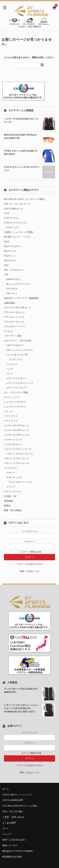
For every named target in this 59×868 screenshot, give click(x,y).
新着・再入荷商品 (13, 510)
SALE (6, 265)
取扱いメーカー (10, 846)
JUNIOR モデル (13, 279)
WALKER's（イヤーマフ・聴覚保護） (22, 298)
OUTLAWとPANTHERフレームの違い (20, 806)
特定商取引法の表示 (12, 857)
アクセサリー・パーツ (15, 327)
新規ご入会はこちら (30, 571)
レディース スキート (16, 378)
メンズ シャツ (15, 360)
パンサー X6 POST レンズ (16, 430)
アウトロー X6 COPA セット (18, 308)
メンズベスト (11, 468)
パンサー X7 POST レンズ (16, 435)
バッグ (10, 369)
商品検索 (8, 501)
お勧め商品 (9, 303)
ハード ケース (11, 421)
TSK (6, 275)
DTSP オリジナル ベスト (16, 223)
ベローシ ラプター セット (17, 459)
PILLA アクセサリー (13, 246)
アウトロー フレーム (14, 322)
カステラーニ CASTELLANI (18, 341)
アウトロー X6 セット (15, 312)
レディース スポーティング (20, 383)
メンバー (7, 834)
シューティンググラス (15, 402)
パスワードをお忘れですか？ (30, 564)
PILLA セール (10, 261)
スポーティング (14, 477)
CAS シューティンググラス (20, 350)
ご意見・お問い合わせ (13, 817)
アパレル (8, 331)
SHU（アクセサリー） (15, 270)
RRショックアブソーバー (18, 284)
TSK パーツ (12, 294)
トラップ (11, 487)
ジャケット (12, 364)
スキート (11, 473)
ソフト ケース (11, 416)
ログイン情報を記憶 (30, 552)
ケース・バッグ (12, 397)
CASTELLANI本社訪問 (13, 800)
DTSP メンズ (13, 228)
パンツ (10, 374)
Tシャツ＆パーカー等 (17, 355)
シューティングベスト (15, 407)
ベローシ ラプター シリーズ (18, 449)
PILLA (6, 242)
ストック (8, 411)
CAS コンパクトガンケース (17, 204)
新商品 (7, 506)
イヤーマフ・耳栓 (13, 336)
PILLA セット (10, 256)
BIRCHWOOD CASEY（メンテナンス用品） (25, 199)
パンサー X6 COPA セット (17, 426)
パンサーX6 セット (13, 444)
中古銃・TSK (10, 496)
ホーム (6, 789)
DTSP (7, 213)
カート (6, 829)
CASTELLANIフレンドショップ (17, 795)
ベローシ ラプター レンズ (17, 463)
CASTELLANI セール (13, 209)
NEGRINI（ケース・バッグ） (18, 237)
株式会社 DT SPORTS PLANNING (18, 851)
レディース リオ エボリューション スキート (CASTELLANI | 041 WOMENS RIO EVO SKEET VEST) (21, 708)
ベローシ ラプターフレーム (20, 454)
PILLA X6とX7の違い (13, 812)
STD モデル (12, 289)
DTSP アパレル (11, 218)
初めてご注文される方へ (14, 840)
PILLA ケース (10, 251)
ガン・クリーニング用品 (16, 393)
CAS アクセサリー (15, 345)
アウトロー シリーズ (14, 317)
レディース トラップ (16, 388)
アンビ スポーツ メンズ (20, 482)
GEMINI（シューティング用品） (19, 232)
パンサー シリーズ (13, 440)
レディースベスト (13, 492)
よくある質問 (9, 823)
